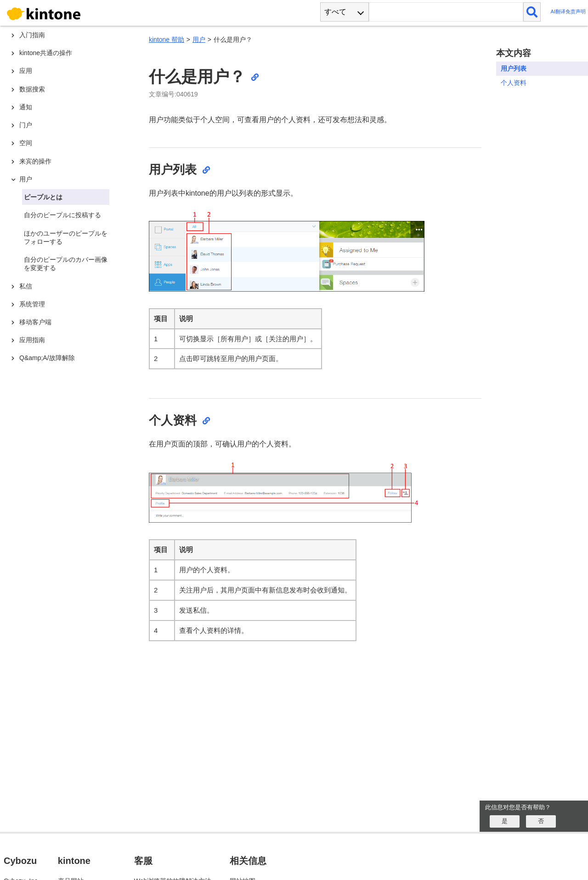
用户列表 (514, 68)
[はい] (505, 821)
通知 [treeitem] (26, 107)
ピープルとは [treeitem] (43, 197)
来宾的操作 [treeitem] (35, 161)
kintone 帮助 (167, 39)
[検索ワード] (446, 12)
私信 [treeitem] (26, 286)
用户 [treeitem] (26, 179)
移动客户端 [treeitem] (35, 322)
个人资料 (514, 83)
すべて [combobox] (335, 12)
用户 (199, 39)
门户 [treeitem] (26, 125)
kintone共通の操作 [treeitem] (46, 53)
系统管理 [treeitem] (32, 304)
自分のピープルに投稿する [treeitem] (62, 215)
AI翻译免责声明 (568, 12)
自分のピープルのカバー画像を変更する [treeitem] (66, 264)
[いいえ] (541, 821)
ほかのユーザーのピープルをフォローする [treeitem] (66, 237)
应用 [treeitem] (26, 71)
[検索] (532, 12)
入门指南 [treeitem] (32, 35)
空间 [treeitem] (26, 143)
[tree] (69, 381)
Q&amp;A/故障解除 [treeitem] (47, 358)
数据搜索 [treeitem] (32, 89)
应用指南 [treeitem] (32, 340)
